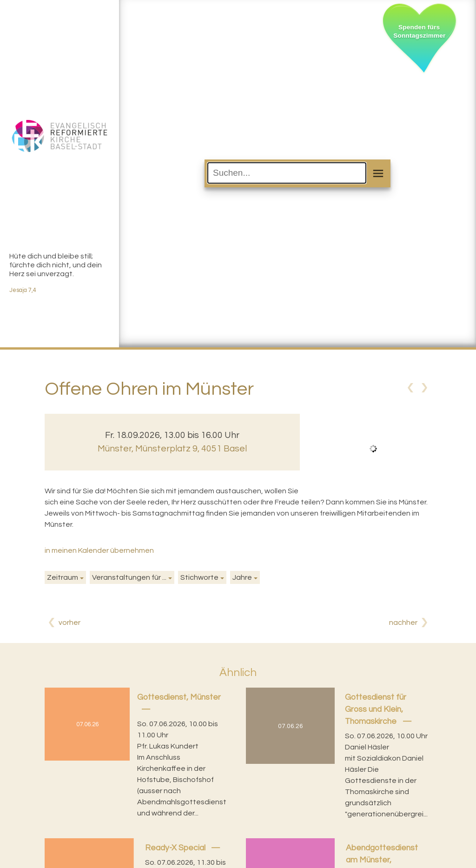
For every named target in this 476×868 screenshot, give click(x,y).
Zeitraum (63, 577)
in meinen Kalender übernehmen (99, 550)
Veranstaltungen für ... (129, 577)
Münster (172, 449)
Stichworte (199, 577)
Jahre (242, 577)
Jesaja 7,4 (23, 290)
